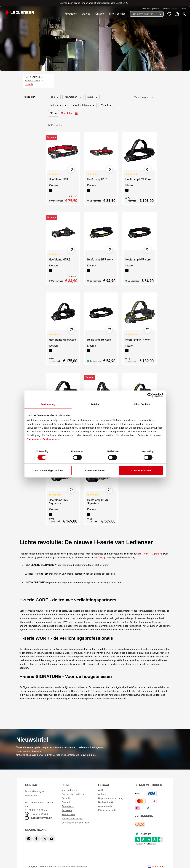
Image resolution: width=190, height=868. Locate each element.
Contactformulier (41, 818)
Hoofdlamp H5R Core (138, 260)
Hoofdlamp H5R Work (100, 260)
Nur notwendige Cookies (49, 470)
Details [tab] (95, 404)
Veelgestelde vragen (72, 819)
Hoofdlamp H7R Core (138, 180)
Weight (106, 105)
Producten (29, 97)
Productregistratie (151, 9)
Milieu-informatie (108, 810)
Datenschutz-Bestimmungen (44, 439)
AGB (101, 790)
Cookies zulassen (141, 470)
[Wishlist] (169, 14)
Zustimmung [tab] (48, 404)
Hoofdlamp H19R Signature (98, 502)
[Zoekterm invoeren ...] (143, 14)
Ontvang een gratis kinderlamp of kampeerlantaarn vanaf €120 (94, 3)
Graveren (67, 811)
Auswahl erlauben (95, 470)
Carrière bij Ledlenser (74, 794)
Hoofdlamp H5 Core (99, 340)
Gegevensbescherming (111, 798)
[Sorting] (144, 97)
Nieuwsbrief (68, 815)
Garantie (166, 9)
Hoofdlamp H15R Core (62, 340)
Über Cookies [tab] (142, 404)
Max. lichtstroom (84, 105)
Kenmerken (73, 97)
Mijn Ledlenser (70, 790)
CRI (53, 113)
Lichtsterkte (58, 105)
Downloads (68, 807)
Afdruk (102, 794)
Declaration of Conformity (76, 823)
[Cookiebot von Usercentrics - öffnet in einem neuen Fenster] (150, 395)
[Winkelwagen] (177, 14)
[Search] (160, 14)
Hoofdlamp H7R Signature (59, 502)
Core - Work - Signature (149, 554)
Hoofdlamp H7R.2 (60, 260)
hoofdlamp (100, 558)
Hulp (184, 9)
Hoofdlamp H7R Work (138, 340)
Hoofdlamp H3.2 (97, 180)
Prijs (54, 97)
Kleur (92, 97)
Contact (176, 9)
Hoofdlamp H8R (59, 180)
